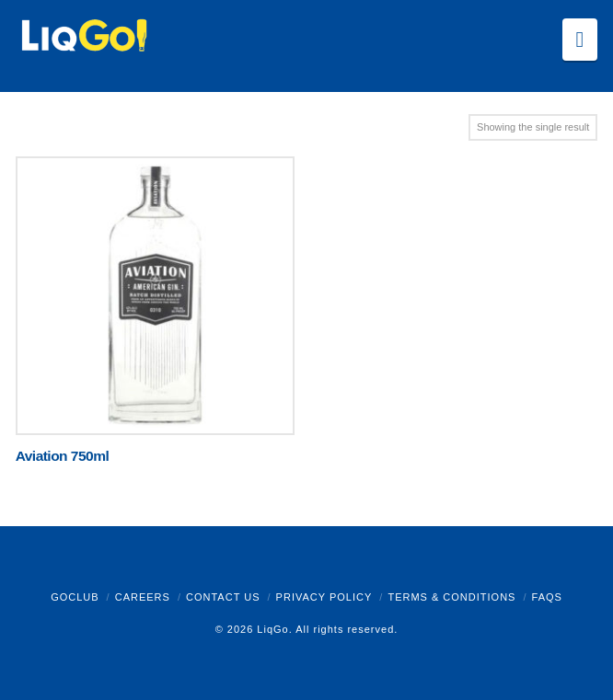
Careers (143, 597)
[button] (580, 40)
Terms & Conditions (451, 597)
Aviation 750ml (63, 456)
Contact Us (223, 597)
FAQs (547, 597)
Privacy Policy (324, 597)
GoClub (75, 597)
